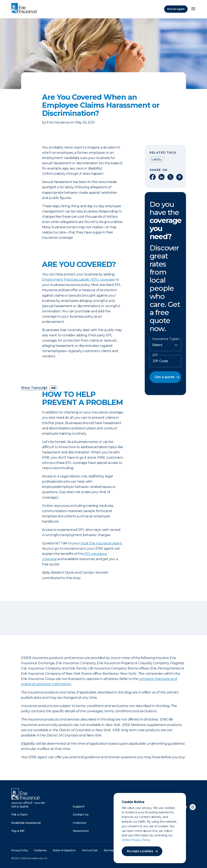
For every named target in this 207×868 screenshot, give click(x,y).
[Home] (25, 8)
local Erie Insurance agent (101, 543)
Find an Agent (176, 9)
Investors (80, 823)
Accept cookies (140, 851)
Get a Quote (20, 806)
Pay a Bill (18, 831)
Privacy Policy (20, 850)
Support (79, 806)
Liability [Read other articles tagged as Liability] (156, 159)
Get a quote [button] (165, 377)
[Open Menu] (193, 9)
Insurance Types (166, 339)
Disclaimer (40, 850)
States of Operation (64, 850)
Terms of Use (90, 850)
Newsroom (81, 831)
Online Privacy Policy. (136, 840)
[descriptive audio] (53, 388)
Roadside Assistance (26, 823)
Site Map (109, 850)
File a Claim (19, 815)
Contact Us (81, 815)
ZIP (155, 355)
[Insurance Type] (165, 345)
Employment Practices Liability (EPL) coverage (78, 280)
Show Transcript (34, 388)
